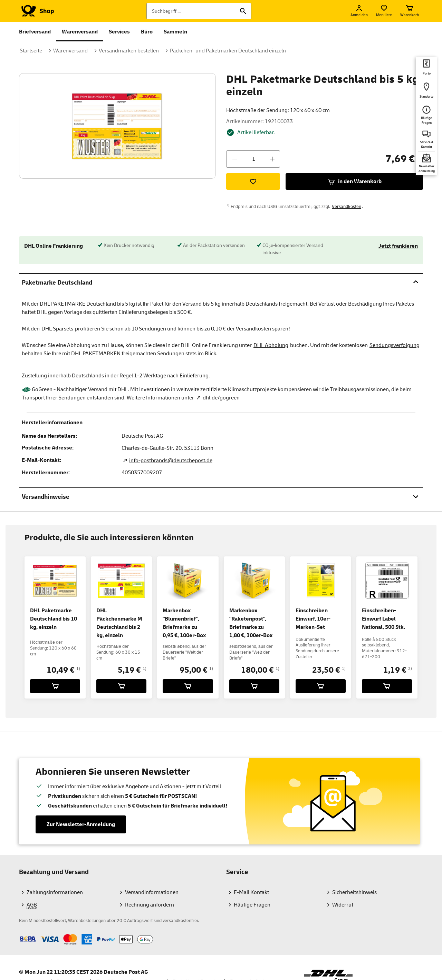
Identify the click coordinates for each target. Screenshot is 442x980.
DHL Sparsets (57, 329)
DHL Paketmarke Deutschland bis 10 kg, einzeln (54, 619)
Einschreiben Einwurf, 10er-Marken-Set (313, 619)
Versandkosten (347, 207)
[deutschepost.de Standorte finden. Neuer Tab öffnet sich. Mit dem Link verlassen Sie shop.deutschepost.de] (426, 91)
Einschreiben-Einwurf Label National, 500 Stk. (383, 619)
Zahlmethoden (19, 934)
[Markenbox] (188, 686)
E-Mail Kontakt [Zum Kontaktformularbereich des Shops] (251, 892)
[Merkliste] (384, 11)
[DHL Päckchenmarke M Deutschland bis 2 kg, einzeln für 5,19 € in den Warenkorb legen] (121, 686)
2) (410, 669)
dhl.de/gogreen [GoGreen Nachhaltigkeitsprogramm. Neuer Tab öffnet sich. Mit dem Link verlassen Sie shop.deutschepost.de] (221, 398)
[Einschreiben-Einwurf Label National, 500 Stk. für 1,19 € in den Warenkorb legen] (387, 686)
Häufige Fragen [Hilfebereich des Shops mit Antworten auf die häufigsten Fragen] (252, 905)
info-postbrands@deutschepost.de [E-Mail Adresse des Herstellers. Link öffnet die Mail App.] (171, 461)
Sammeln (175, 32)
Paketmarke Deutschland (221, 282)
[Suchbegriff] (199, 11)
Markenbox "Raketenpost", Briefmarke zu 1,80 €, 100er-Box (251, 623)
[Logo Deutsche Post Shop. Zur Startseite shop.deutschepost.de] (36, 11)
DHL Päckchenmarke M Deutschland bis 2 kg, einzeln (119, 623)
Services (119, 32)
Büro (147, 32)
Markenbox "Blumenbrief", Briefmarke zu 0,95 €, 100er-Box (184, 623)
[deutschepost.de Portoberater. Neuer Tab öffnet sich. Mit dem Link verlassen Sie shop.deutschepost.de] (426, 68)
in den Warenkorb (354, 181)
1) (78, 669)
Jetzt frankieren (398, 246)
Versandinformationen (152, 892)
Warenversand (80, 32)
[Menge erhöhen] (272, 159)
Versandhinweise (221, 497)
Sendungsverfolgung (395, 345)
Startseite (31, 51)
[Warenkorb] (410, 11)
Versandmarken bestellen (129, 51)
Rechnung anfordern (150, 905)
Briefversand (35, 32)
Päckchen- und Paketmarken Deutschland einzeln (228, 51)
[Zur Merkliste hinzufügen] (253, 181)
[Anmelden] (359, 11)
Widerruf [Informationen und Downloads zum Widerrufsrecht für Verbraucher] (343, 905)
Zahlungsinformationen (55, 892)
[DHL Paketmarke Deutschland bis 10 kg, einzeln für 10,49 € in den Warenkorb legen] (55, 686)
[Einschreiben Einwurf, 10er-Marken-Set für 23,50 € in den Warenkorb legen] (321, 686)
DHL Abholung (271, 345)
